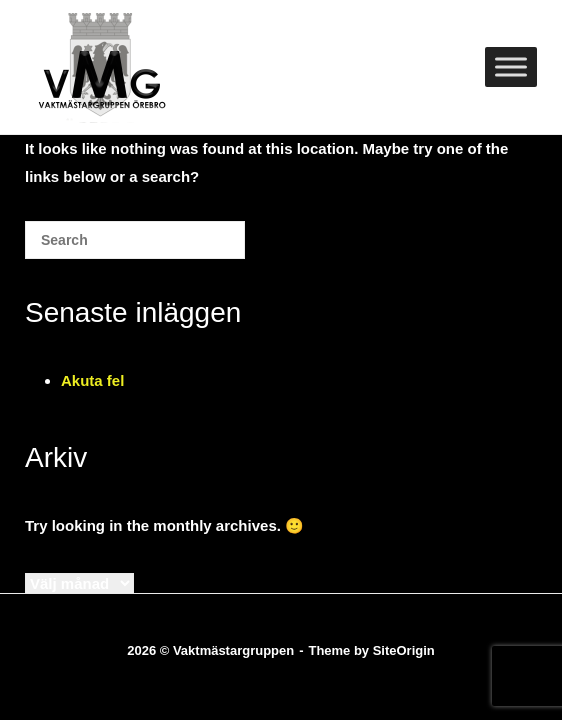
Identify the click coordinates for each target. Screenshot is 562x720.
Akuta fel (92, 380)
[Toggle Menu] (511, 66)
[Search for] (135, 240)
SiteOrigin (404, 650)
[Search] (200, 247)
